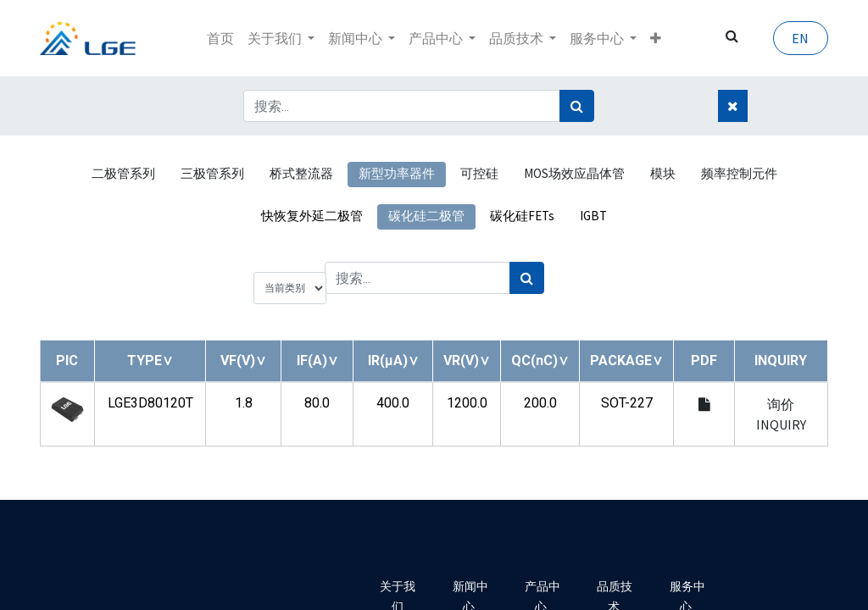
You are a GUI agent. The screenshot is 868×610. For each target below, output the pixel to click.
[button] (656, 38)
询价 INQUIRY (781, 414)
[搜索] (577, 106)
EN (800, 38)
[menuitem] (220, 38)
